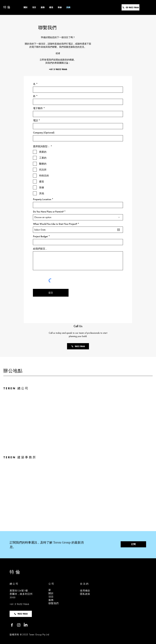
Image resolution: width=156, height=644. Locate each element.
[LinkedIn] (26, 625)
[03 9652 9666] (130, 7)
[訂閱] (133, 544)
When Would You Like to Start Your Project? (57, 224)
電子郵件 (38, 108)
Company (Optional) (44, 133)
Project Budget (40, 236)
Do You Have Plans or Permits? (48, 212)
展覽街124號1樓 (19, 591)
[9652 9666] (78, 346)
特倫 (7, 7)
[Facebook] (12, 625)
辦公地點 (13, 370)
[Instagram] (19, 625)
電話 (35, 121)
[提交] (51, 293)
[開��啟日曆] (119, 230)
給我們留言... (40, 249)
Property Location (42, 199)
